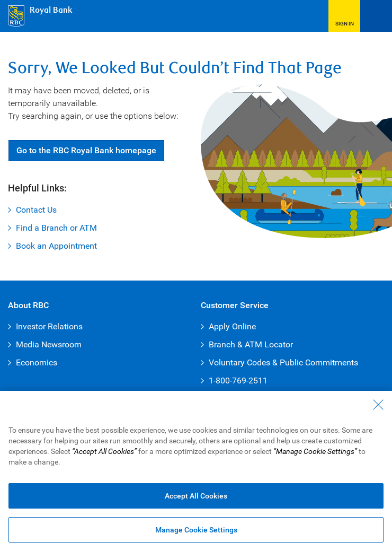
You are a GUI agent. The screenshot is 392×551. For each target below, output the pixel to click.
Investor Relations (49, 326)
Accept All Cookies (196, 496)
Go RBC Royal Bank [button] (86, 150)
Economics (37, 362)
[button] (344, 16)
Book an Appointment (56, 246)
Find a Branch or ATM (56, 228)
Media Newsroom (49, 344)
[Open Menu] (376, 16)
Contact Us (36, 210)
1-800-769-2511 (238, 381)
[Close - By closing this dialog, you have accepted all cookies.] (378, 405)
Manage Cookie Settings (196, 530)
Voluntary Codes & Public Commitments (283, 362)
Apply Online (232, 326)
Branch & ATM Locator (251, 344)
